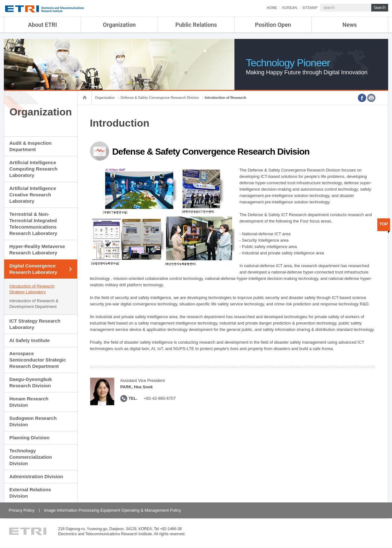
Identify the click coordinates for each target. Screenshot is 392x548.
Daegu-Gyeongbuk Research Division (30, 382)
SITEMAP (310, 8)
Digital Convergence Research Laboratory (33, 269)
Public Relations (196, 25)
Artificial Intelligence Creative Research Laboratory (33, 195)
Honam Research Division (29, 402)
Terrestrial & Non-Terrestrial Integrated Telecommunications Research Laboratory (33, 224)
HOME (272, 8)
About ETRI (43, 25)
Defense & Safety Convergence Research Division (160, 98)
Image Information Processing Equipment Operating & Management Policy (112, 510)
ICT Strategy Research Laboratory (35, 324)
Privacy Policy (22, 510)
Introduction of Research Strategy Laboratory (32, 289)
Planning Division (29, 438)
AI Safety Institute (30, 340)
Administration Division (36, 476)
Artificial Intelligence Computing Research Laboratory (33, 169)
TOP (384, 224)
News (350, 25)
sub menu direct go (0, 0)
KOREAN (290, 8)
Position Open (273, 25)
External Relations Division (30, 493)
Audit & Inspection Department (30, 146)
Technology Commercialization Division (30, 457)
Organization (119, 25)
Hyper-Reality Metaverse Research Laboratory (37, 249)
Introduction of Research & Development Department (34, 304)
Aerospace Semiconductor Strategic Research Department (38, 360)
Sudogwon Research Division (33, 421)
